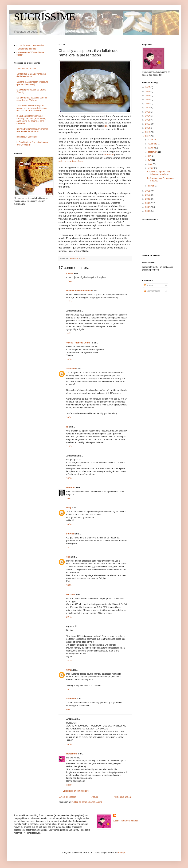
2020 (148, 104)
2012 (148, 136)
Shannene (71, 699)
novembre (153, 144)
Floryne (70, 534)
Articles (149, 286)
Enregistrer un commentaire (76, 791)
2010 (148, 195)
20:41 (69, 617)
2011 (148, 191)
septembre (153, 152)
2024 (148, 92)
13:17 (69, 547)
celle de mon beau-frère (71, 161)
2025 (148, 87)
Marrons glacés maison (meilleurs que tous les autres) (32, 83)
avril (150, 160)
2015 (148, 124)
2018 (148, 112)
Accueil (95, 797)
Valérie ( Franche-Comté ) (79, 343)
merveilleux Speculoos (27, 137)
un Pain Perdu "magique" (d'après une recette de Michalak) (32, 130)
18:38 (69, 359)
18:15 (69, 661)
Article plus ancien (122, 797)
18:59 (69, 585)
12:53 (69, 301)
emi (68, 557)
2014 (148, 128)
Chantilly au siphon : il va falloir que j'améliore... (159, 173)
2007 (148, 207)
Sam (68, 670)
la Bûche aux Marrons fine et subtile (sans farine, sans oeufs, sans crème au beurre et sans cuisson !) (31, 120)
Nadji (69, 508)
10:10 (69, 744)
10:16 (69, 478)
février (151, 168)
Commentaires (152, 291)
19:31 (69, 690)
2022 (148, 95)
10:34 (69, 524)
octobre (152, 148)
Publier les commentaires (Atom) (87, 802)
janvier (151, 186)
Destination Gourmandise (79, 291)
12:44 (69, 281)
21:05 (69, 446)
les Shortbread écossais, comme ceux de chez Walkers (32, 99)
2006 (148, 211)
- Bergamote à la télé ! (27, 49)
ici (105, 126)
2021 (148, 99)
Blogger (122, 853)
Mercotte (71, 488)
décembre (153, 140)
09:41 (69, 710)
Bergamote (72, 754)
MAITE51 (71, 595)
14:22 (69, 333)
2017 (148, 116)
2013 (148, 132)
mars (150, 164)
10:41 (69, 498)
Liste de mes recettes (26, 69)
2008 (148, 203)
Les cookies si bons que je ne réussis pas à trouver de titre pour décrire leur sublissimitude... (32, 108)
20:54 (69, 417)
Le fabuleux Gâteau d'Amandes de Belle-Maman (31, 75)
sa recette (108, 155)
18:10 (69, 785)
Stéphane (71, 369)
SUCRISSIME (45, 17)
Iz (67, 427)
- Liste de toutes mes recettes (30, 45)
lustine (70, 273)
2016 (148, 120)
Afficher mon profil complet (126, 821)
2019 (148, 108)
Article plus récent (68, 797)
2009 (148, 199)
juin (150, 156)
